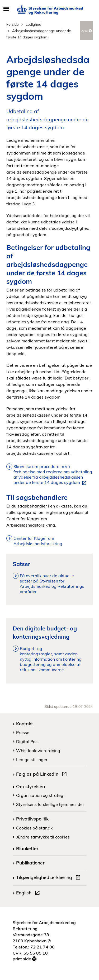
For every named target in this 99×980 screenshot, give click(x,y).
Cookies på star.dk (34, 828)
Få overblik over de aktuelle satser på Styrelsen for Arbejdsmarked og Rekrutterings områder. (52, 584)
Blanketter (27, 848)
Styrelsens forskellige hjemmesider (50, 804)
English (29, 893)
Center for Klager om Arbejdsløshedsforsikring (38, 541)
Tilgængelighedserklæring (49, 878)
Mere (86, 31)
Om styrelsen (30, 786)
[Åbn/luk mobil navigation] (6, 9)
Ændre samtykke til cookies (43, 837)
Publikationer (30, 863)
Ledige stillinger (32, 760)
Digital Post (28, 741)
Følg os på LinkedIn (43, 775)
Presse (23, 732)
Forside (13, 24)
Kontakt (24, 723)
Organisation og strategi (40, 795)
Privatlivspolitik (32, 819)
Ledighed (33, 24)
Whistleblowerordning (38, 751)
